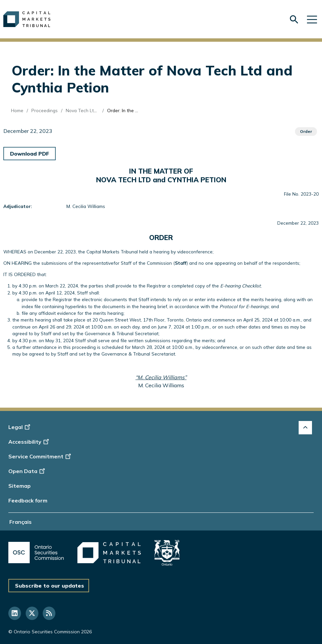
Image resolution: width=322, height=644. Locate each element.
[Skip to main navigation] (312, 19)
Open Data (28, 471)
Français (21, 522)
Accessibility (30, 442)
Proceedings (45, 110)
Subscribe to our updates (50, 586)
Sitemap (20, 486)
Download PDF (30, 154)
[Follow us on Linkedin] (15, 613)
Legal (20, 427)
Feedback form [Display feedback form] (28, 500)
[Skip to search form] (294, 20)
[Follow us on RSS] (49, 613)
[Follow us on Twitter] (32, 613)
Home (17, 110)
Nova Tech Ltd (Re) (86, 110)
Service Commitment (40, 456)
